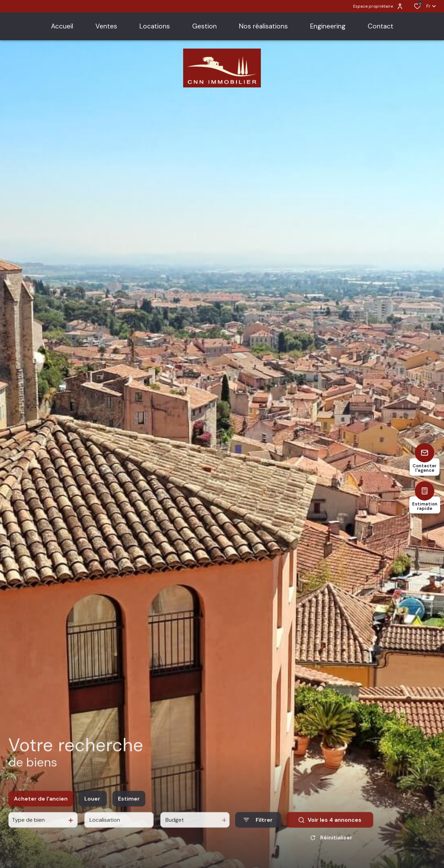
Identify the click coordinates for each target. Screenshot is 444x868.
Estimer (129, 804)
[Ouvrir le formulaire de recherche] (258, 826)
